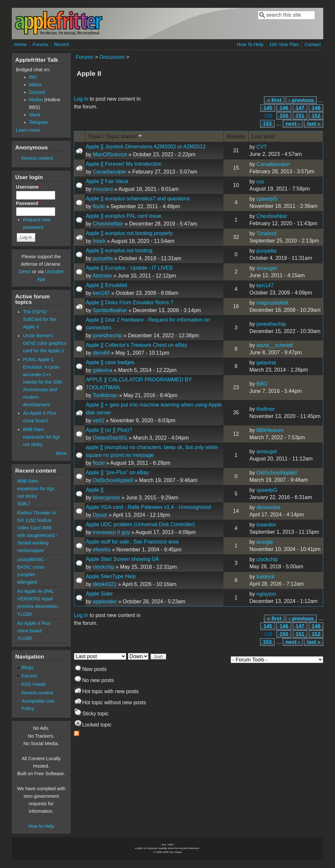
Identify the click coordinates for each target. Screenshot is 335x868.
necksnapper (31, 550)
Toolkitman (105, 395)
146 (284, 108)
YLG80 (25, 614)
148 (316, 108)
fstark (99, 241)
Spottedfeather (110, 310)
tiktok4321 (105, 584)
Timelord (267, 234)
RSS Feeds (34, 684)
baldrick (265, 577)
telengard (27, 582)
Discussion (112, 57)
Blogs (27, 667)
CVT (262, 147)
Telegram (39, 122)
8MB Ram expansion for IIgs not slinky (42, 437)
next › (293, 124)
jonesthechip (107, 335)
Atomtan (102, 276)
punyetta (103, 258)
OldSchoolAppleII (113, 480)
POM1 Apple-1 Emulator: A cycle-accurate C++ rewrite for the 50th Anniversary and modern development (43, 382)
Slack (35, 115)
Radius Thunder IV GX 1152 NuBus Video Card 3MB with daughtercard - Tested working (37, 528)
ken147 (101, 293)
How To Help (250, 44)
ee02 (98, 420)
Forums (40, 44)
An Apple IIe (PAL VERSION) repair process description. (38, 599)
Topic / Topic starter (116, 136)
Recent (62, 44)
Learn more (28, 130)
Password (29, 203)
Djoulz (100, 515)
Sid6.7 (24, 504)
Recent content (37, 158)
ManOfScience (110, 154)
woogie (265, 542)
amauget (267, 268)
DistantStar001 (110, 438)
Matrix (35, 85)
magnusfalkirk (273, 303)
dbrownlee (269, 507)
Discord (37, 92)
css (260, 182)
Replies (236, 136)
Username (29, 187)
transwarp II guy (111, 532)
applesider (105, 601)
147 (300, 108)
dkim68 (101, 353)
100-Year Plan (284, 44)
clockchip (103, 567)
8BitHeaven (270, 430)
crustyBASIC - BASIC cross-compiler (32, 567)
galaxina (102, 370)
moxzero (103, 189)
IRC (33, 77)
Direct (25, 272)
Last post (263, 136)
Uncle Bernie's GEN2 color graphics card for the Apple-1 (45, 343)
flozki (98, 206)
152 (316, 116)
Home (21, 44)
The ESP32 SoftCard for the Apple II (40, 319)
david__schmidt (275, 345)
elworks (101, 550)
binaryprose (106, 498)
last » (314, 124)
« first (274, 100)
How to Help (41, 826)
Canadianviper (109, 172)
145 (268, 108)
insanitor (266, 525)
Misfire (36, 100)
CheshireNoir (108, 224)
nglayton (266, 594)
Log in (81, 99)
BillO (262, 384)
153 (267, 124)
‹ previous (301, 100)
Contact (313, 44)
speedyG (267, 199)
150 (284, 116)
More (61, 453)
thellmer (266, 409)
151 (300, 116)
